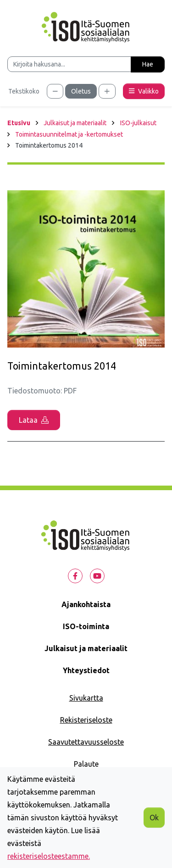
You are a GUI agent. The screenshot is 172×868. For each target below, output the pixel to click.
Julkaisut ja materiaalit (75, 123)
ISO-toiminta (86, 626)
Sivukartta (86, 698)
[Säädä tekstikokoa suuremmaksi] (107, 91)
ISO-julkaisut (138, 123)
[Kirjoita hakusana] (69, 64)
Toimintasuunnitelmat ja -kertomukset (69, 134)
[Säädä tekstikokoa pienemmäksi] (55, 91)
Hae (148, 64)
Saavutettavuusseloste (86, 742)
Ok (154, 818)
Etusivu (19, 123)
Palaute (86, 764)
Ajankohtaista (86, 604)
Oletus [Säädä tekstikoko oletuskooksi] (81, 91)
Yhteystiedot (86, 670)
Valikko (144, 91)
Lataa (34, 420)
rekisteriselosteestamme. (49, 856)
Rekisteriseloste (86, 720)
